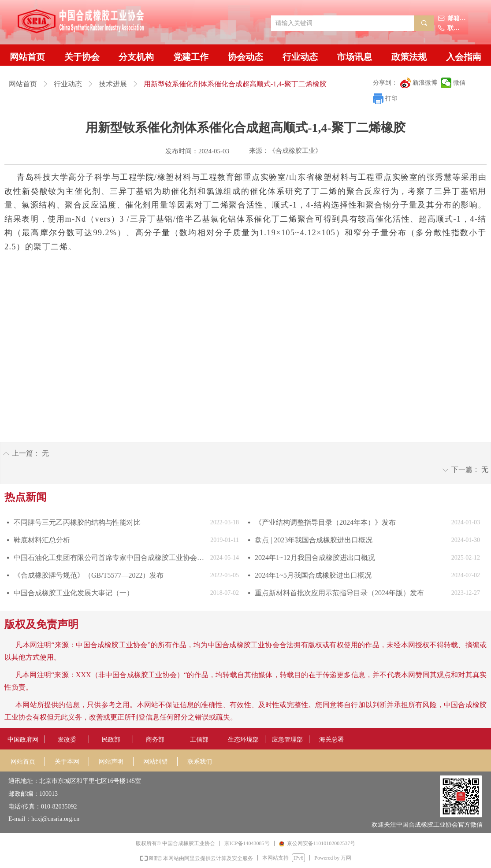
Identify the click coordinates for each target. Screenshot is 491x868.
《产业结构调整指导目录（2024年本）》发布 (325, 522)
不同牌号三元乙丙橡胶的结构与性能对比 (77, 522)
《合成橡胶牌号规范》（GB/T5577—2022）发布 (89, 575)
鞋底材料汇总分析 (42, 540)
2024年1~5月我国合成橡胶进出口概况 (313, 575)
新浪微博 (425, 83)
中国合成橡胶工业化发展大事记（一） (74, 593)
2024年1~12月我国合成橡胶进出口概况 (315, 558)
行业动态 (68, 84)
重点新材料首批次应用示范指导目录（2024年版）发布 (339, 593)
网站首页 (23, 84)
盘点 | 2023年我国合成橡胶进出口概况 (314, 540)
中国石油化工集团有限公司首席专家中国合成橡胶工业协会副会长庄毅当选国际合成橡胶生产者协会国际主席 (110, 558)
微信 (459, 83)
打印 (391, 98)
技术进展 (113, 84)
